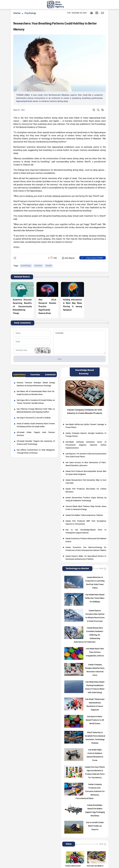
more (101, 568)
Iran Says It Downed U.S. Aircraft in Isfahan (34, 418)
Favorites (35, 375)
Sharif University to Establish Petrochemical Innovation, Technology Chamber (95, 738)
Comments (50, 375)
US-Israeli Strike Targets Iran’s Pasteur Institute (36, 434)
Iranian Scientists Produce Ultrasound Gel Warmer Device (86, 540)
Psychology (30, 13)
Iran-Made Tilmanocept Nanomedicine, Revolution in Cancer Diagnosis (95, 705)
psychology (26, 266)
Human (17, 13)
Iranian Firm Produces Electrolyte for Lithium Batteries (86, 490)
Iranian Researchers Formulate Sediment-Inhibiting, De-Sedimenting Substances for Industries (89, 635)
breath (49, 266)
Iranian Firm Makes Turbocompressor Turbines (84, 515)
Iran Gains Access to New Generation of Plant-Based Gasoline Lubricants (86, 464)
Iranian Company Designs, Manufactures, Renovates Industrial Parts (95, 670)
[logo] (59, 5)
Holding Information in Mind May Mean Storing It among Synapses (72, 305)
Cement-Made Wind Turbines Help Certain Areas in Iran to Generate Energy (86, 508)
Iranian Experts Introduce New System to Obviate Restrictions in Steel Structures (95, 616)
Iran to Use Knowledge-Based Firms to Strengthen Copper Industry (86, 531)
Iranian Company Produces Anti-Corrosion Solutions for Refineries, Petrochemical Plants (90, 792)
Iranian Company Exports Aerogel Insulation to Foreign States (86, 435)
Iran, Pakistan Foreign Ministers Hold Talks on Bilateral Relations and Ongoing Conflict (36, 411)
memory (38, 266)
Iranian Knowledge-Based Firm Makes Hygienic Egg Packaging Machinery (95, 811)
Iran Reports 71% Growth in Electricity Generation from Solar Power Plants (86, 455)
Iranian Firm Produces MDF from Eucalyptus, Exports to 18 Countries (86, 523)
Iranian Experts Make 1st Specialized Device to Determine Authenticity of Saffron (86, 558)
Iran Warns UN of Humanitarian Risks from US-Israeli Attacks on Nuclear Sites (36, 393)
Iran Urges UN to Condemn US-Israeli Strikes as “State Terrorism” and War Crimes (36, 402)
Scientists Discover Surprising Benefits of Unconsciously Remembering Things (22, 307)
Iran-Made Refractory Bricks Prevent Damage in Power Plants (86, 426)
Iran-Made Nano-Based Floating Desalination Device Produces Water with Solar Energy (95, 687)
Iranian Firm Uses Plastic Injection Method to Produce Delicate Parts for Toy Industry (95, 772)
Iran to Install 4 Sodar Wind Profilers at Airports (95, 826)
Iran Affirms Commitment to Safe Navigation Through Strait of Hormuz (36, 452)
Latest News (19, 375)
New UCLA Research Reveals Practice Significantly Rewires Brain (47, 307)
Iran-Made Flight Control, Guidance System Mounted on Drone (95, 755)
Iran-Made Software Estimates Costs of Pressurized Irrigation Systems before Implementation (86, 445)
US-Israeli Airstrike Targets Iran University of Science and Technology (36, 443)
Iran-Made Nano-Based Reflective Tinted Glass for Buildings (95, 598)
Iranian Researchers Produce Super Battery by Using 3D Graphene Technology (86, 499)
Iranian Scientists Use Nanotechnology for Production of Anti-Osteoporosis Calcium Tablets (86, 549)
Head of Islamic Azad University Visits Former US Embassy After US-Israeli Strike (36, 425)
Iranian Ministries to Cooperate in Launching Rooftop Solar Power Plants (95, 583)
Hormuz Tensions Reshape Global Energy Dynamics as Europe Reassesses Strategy (36, 384)
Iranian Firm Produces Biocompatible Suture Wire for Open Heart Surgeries (86, 473)
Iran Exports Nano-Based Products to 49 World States (95, 720)
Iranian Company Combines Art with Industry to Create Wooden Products (85, 412)
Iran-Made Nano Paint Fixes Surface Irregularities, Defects (95, 652)
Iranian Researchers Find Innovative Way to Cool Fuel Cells (86, 482)
